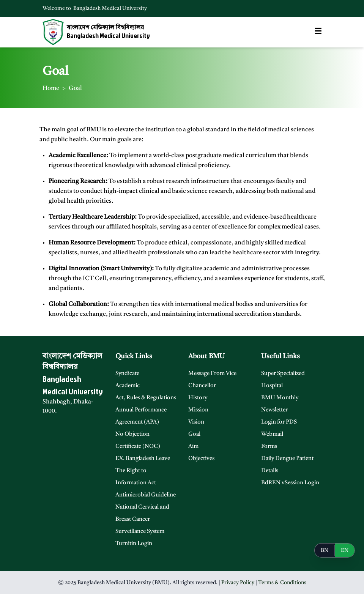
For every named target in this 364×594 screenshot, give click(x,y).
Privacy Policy (238, 583)
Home (51, 88)
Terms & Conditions (282, 583)
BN (325, 550)
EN (345, 550)
